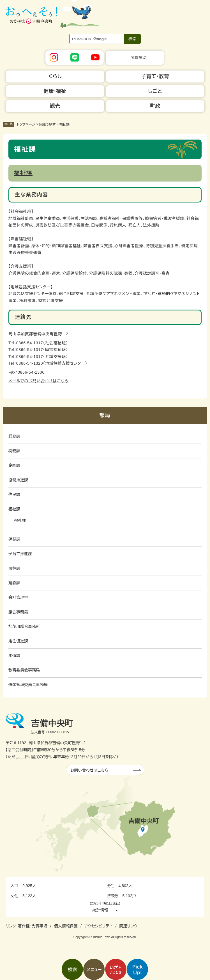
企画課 (14, 465)
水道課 (14, 656)
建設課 (14, 583)
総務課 (14, 436)
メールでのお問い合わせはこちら (38, 381)
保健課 (14, 539)
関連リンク (128, 926)
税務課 (14, 451)
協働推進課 (18, 480)
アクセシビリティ (98, 926)
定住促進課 (18, 641)
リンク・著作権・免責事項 (26, 926)
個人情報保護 (66, 926)
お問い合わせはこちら (89, 770)
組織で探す (47, 124)
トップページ (26, 124)
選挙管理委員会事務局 (28, 685)
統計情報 (100, 910)
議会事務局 (18, 612)
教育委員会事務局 (24, 670)
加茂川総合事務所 (24, 626)
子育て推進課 (20, 554)
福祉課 (23, 173)
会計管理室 (18, 597)
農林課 (14, 568)
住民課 (14, 494)
